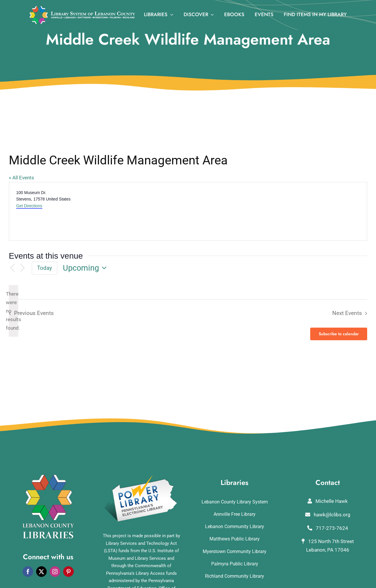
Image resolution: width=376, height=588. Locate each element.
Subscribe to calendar (339, 334)
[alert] (14, 311)
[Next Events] (23, 268)
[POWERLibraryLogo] (141, 477)
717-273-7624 (328, 528)
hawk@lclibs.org (328, 515)
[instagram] (55, 572)
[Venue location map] (277, 211)
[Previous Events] (12, 268)
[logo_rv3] (82, 8)
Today (45, 268)
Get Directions (29, 206)
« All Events (21, 178)
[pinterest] (68, 572)
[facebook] (28, 572)
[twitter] (41, 572)
